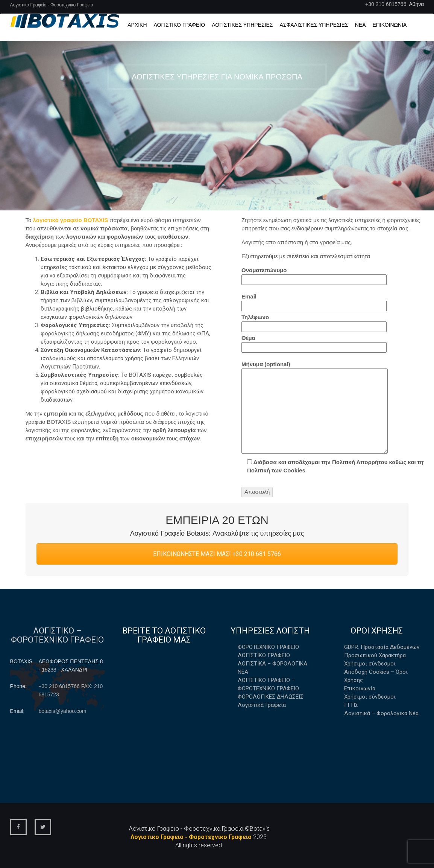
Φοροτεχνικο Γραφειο (72, 5)
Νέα (360, 25)
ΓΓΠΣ (351, 705)
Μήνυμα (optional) (315, 408)
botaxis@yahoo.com (62, 711)
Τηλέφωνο (314, 323)
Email (314, 302)
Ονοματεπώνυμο (314, 276)
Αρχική (137, 25)
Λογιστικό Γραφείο (29, 5)
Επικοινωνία (389, 25)
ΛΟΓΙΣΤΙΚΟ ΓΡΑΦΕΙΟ (264, 655)
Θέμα (314, 344)
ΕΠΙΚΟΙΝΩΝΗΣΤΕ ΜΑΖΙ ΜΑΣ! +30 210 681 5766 (217, 554)
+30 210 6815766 (386, 4)
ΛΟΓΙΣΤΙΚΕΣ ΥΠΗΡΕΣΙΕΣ (242, 25)
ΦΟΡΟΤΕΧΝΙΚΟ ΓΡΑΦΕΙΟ (268, 647)
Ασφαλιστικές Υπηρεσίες (314, 25)
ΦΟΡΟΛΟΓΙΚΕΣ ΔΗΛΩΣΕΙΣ (271, 697)
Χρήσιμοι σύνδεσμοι (370, 664)
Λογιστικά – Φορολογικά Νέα (381, 713)
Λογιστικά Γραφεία (262, 705)
